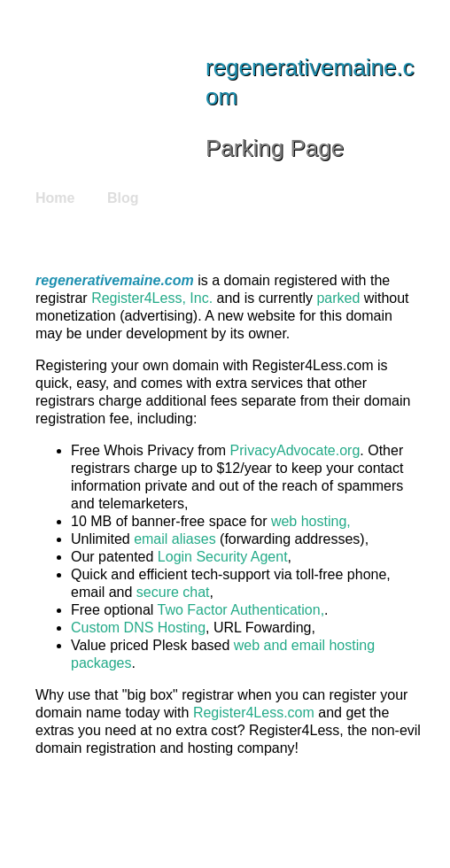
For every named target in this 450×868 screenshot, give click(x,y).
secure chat (173, 592)
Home (55, 198)
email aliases (175, 539)
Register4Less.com (254, 713)
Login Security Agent (223, 557)
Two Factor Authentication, (241, 610)
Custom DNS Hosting (138, 628)
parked (338, 298)
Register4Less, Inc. (152, 298)
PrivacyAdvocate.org (295, 450)
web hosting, (311, 521)
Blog (123, 198)
